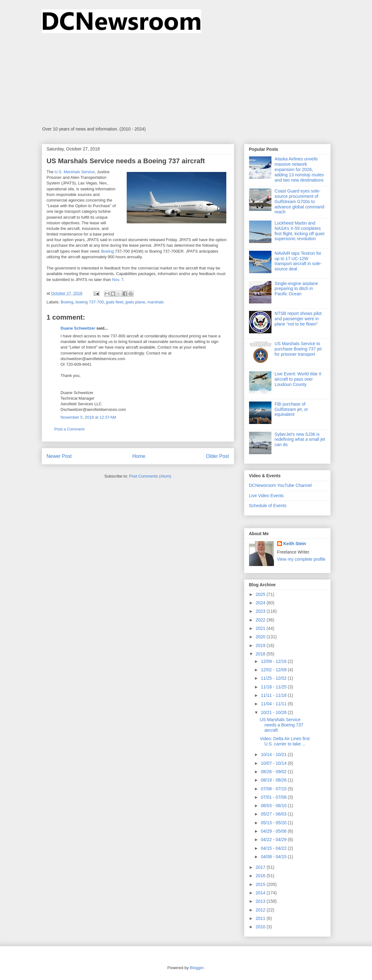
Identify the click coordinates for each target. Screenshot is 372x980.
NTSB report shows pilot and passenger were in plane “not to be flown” (298, 319)
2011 (261, 918)
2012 (261, 910)
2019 (261, 645)
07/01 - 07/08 (274, 797)
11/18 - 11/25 (274, 687)
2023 (261, 611)
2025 (261, 594)
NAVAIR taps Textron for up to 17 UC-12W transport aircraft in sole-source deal (298, 261)
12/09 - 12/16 (274, 661)
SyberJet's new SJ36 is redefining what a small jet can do (300, 440)
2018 (261, 654)
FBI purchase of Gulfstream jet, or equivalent (291, 409)
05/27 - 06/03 (274, 814)
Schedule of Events (268, 506)
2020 (261, 637)
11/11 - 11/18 (274, 695)
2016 (261, 876)
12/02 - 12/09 (274, 670)
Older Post (218, 456)
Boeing (107, 251)
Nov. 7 (118, 280)
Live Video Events (266, 496)
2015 (261, 884)
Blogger (197, 968)
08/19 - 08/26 (274, 780)
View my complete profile (301, 559)
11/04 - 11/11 (274, 704)
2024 (261, 603)
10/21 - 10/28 (274, 712)
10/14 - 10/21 (274, 754)
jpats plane (135, 302)
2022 (261, 620)
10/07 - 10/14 (274, 763)
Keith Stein (295, 544)
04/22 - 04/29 (274, 840)
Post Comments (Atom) (150, 476)
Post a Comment (70, 429)
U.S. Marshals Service (75, 172)
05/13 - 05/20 (274, 823)
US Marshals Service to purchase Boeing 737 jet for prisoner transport (298, 349)
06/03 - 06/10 (274, 806)
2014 (261, 893)
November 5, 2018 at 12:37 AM (88, 417)
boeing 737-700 (90, 302)
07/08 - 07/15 (274, 789)
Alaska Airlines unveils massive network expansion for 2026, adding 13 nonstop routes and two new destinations (299, 169)
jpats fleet (115, 302)
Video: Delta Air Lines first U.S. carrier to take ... (285, 741)
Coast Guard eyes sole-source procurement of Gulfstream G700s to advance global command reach (299, 201)
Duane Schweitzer (78, 328)
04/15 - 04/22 (274, 848)
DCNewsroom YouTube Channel (280, 485)
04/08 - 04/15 (274, 857)
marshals (155, 302)
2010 (261, 927)
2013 (261, 901)
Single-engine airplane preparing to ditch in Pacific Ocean (296, 289)
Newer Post (59, 456)
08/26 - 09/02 (274, 772)
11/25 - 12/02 (274, 678)
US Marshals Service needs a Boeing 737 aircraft (281, 725)
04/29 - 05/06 (274, 831)
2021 (261, 628)
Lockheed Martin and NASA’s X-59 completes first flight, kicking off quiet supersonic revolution (299, 231)
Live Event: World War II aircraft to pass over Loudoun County (298, 379)
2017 (261, 867)
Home (139, 456)
